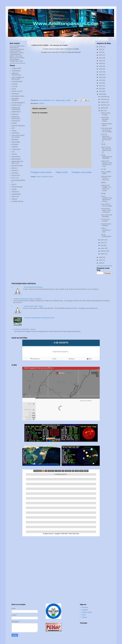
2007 (101, 260)
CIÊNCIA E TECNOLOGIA (16, 74)
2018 (101, 69)
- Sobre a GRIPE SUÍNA (106, 173)
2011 (101, 89)
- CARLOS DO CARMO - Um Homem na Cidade (106, 188)
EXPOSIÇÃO (16, 121)
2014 (101, 80)
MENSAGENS (16, 159)
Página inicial (62, 172)
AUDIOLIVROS (16, 68)
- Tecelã (103, 144)
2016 (101, 75)
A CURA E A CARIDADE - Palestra (24, 329)
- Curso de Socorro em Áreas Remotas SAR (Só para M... (106, 138)
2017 (101, 72)
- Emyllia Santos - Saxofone (106, 225)
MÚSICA (14, 168)
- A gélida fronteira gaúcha (106, 125)
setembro (104, 105)
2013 (101, 83)
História (14, 131)
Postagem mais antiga (81, 172)
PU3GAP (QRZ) (87, 612)
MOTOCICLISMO (17, 166)
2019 (101, 66)
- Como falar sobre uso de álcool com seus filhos (106, 130)
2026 (101, 47)
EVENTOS (15, 114)
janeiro (103, 254)
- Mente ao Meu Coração (105, 114)
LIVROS (14, 154)
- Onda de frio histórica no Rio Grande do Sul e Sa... (106, 164)
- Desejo (103, 193)
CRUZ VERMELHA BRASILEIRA (18, 78)
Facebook (85, 607)
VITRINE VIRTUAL (18, 201)
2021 (101, 61)
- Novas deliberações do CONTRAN (106, 157)
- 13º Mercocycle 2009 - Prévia (33, 306)
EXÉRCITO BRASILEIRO (16, 118)
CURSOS (15, 84)
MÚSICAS (15, 171)
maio (102, 243)
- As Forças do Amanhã (105, 220)
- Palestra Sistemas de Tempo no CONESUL (28, 299)
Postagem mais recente (41, 172)
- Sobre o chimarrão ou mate (105, 230)
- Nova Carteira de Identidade (106, 216)
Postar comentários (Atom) (45, 177)
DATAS (14, 89)
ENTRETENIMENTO (18, 103)
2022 (101, 58)
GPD (13, 128)
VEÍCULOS (15, 197)
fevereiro (104, 251)
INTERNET (15, 145)
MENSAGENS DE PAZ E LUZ (17, 162)
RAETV (14, 185)
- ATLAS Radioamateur (106, 236)
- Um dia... (104, 169)
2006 (101, 263)
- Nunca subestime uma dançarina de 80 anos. (106, 199)
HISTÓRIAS (15, 133)
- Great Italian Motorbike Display (105, 119)
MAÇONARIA (16, 157)
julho (102, 111)
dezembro (104, 97)
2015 (101, 77)
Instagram (85, 610)
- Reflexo (103, 183)
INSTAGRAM (16, 142)
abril (102, 245)
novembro (104, 99)
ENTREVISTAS (16, 105)
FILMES (14, 123)
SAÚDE (14, 189)
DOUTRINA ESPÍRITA (15, 99)
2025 (101, 49)
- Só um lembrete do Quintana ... (33, 287)
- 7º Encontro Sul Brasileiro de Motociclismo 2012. (39, 318)
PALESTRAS (16, 175)
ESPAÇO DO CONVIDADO (16, 109)
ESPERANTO (16, 112)
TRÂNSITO (15, 192)
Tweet (84, 615)
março (103, 248)
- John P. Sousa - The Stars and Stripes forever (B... (106, 150)
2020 (101, 63)
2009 (101, 94)
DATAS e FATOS (17, 91)
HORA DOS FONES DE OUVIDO (18, 136)
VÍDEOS (42, 103)
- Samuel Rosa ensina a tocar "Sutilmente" (106, 210)
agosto (103, 108)
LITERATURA (16, 149)
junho (103, 240)
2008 (101, 257)
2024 (101, 52)
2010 (101, 91)
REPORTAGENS (17, 187)
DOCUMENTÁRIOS (18, 96)
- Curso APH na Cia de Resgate (106, 205)
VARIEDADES (16, 194)
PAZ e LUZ (15, 178)
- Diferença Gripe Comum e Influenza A (106, 178)
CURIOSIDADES (17, 82)
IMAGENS (15, 140)
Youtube (84, 617)
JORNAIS (15, 147)
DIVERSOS (15, 94)
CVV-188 (14, 86)
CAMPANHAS (16, 71)
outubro (103, 102)
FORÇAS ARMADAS (18, 126)
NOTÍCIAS (15, 173)
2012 (101, 86)
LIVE (13, 152)
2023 (101, 55)
